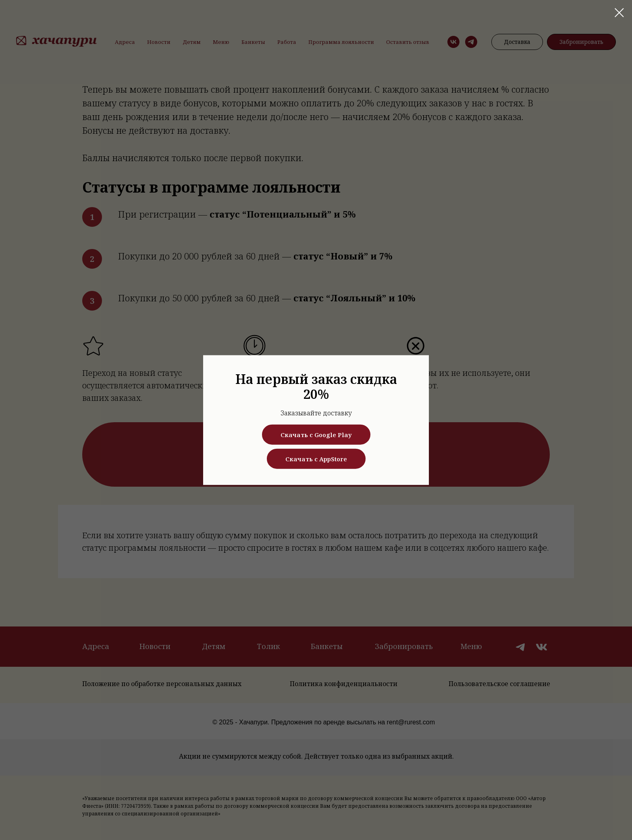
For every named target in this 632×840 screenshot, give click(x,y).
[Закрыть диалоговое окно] (619, 13)
